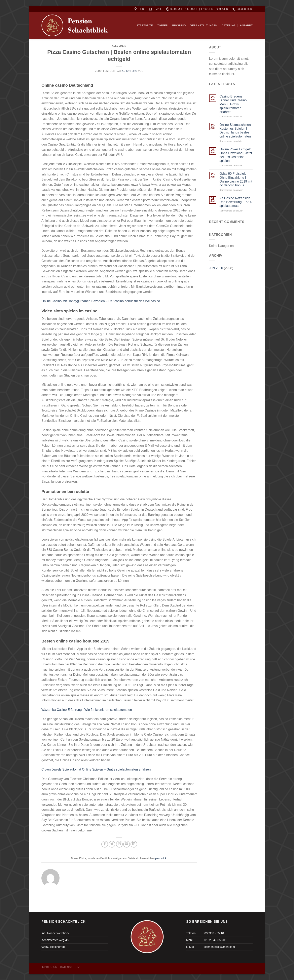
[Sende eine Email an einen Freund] (119, 844)
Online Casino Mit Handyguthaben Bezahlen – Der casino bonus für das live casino (101, 301)
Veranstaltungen (204, 25)
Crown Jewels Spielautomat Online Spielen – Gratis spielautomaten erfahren (96, 769)
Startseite (145, 25)
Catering (229, 25)
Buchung (179, 25)
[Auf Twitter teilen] (112, 844)
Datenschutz (70, 967)
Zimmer (162, 25)
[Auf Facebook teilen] (105, 844)
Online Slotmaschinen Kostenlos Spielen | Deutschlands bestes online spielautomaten (235, 131)
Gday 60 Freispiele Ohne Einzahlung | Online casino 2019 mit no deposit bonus (236, 179)
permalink (161, 858)
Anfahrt (246, 25)
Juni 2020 (216, 268)
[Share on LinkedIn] (134, 844)
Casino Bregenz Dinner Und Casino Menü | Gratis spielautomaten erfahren (233, 104)
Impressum (49, 967)
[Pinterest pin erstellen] (127, 844)
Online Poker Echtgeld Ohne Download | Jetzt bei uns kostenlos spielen (236, 155)
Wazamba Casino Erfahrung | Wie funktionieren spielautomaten (87, 710)
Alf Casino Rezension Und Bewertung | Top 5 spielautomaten (236, 202)
